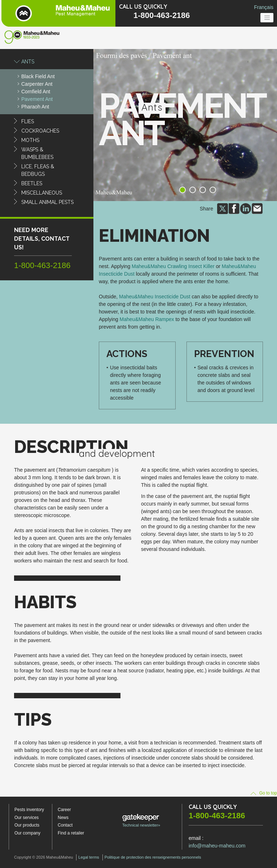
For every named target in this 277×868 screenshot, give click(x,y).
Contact (65, 825)
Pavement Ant (37, 99)
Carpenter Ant (37, 84)
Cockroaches (40, 131)
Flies (28, 121)
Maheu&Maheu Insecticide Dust (155, 297)
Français (264, 7)
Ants (28, 62)
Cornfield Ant (36, 92)
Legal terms (89, 857)
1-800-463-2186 (162, 15)
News (63, 818)
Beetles (32, 183)
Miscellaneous (42, 193)
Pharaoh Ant (35, 107)
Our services (27, 818)
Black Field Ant (38, 76)
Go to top (264, 793)
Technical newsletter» (141, 821)
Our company (27, 833)
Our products (27, 825)
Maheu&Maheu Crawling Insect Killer (173, 266)
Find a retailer (71, 833)
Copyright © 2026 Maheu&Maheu (43, 857)
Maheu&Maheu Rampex (147, 319)
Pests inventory (29, 810)
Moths (30, 140)
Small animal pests (47, 202)
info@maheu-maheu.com (217, 846)
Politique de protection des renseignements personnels (153, 857)
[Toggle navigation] (267, 18)
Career (64, 810)
